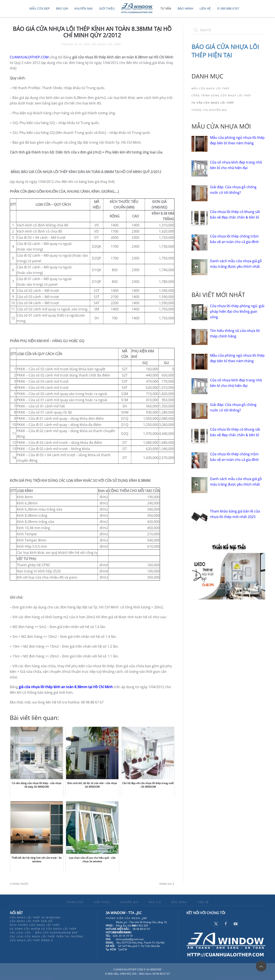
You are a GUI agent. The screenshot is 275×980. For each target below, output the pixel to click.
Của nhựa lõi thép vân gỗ (31, 921)
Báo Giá (62, 8)
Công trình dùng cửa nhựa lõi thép (221, 95)
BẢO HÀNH (179, 902)
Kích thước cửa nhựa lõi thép (35, 925)
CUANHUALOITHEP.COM (29, 57)
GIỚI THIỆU (102, 902)
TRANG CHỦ (75, 902)
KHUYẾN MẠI (130, 902)
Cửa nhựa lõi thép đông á (31, 940)
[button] (261, 966)
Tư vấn (166, 8)
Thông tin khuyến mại (209, 110)
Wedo (139, 918)
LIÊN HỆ (203, 902)
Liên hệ (205, 8)
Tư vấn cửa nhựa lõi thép (100, 44)
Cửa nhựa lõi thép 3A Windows (35, 917)
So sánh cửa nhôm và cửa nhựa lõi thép (43, 929)
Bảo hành (185, 8)
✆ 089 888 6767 (228, 8)
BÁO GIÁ (155, 902)
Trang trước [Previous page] (19, 884)
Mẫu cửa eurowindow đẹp (56, 933)
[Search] (228, 30)
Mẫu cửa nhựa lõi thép (211, 88)
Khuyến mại (84, 8)
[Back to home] (137, 9)
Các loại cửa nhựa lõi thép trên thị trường (47, 936)
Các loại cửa (20, 933)
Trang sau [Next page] (167, 884)
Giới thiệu (107, 8)
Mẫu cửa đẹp (40, 8)
